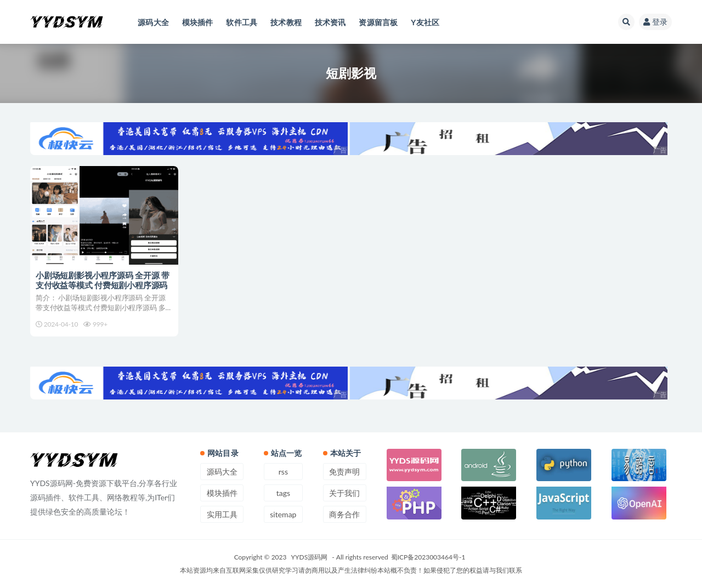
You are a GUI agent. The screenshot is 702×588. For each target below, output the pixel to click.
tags (283, 493)
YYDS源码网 (310, 557)
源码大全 (222, 472)
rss (283, 472)
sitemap (283, 514)
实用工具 (222, 514)
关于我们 (344, 493)
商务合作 (344, 514)
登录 (655, 22)
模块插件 (222, 493)
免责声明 (344, 472)
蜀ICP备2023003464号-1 (428, 557)
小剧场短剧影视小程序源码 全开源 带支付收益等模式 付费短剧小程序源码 (103, 280)
